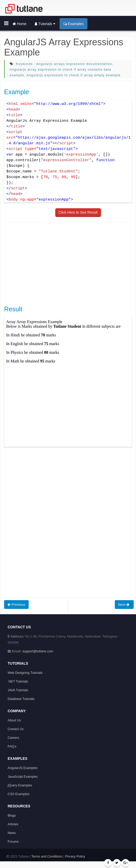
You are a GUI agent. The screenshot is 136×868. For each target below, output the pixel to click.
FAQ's (12, 746)
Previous (16, 605)
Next (124, 605)
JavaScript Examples (23, 777)
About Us (14, 720)
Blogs (12, 816)
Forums (13, 842)
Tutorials (45, 24)
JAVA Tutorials (18, 690)
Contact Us (16, 729)
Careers (13, 738)
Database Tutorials (21, 699)
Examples (73, 24)
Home (19, 24)
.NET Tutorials (18, 682)
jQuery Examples (20, 785)
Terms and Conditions (47, 856)
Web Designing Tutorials (25, 673)
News (12, 833)
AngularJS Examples (23, 768)
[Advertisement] (70, 263)
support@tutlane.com (38, 651)
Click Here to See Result (78, 212)
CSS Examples (19, 794)
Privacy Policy (75, 856)
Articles (13, 824)
